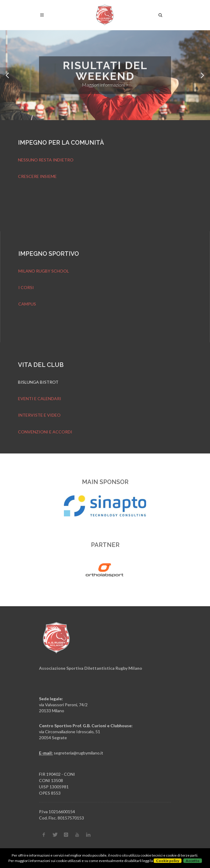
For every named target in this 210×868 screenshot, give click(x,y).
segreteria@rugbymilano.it (78, 753)
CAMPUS (27, 304)
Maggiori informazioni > (105, 85)
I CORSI (26, 287)
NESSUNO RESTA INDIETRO (46, 160)
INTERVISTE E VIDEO (39, 415)
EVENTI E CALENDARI (40, 399)
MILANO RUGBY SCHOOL (44, 271)
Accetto (193, 861)
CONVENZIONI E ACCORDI (45, 432)
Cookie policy (168, 861)
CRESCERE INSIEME (37, 176)
